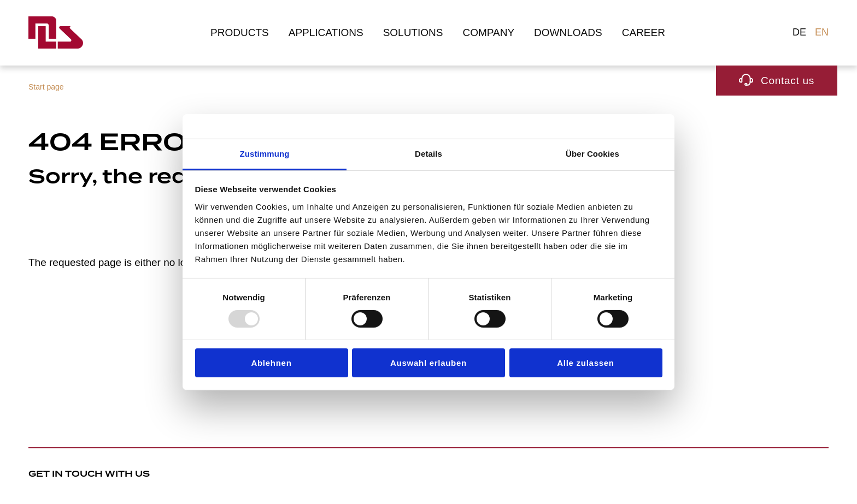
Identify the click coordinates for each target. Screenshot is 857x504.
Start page (46, 87)
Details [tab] (428, 153)
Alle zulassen (585, 363)
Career (644, 32)
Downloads (568, 32)
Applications (326, 32)
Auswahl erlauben (428, 363)
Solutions (413, 32)
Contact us (788, 81)
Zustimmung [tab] (265, 153)
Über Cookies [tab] (592, 153)
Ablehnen (271, 363)
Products (240, 32)
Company (488, 32)
